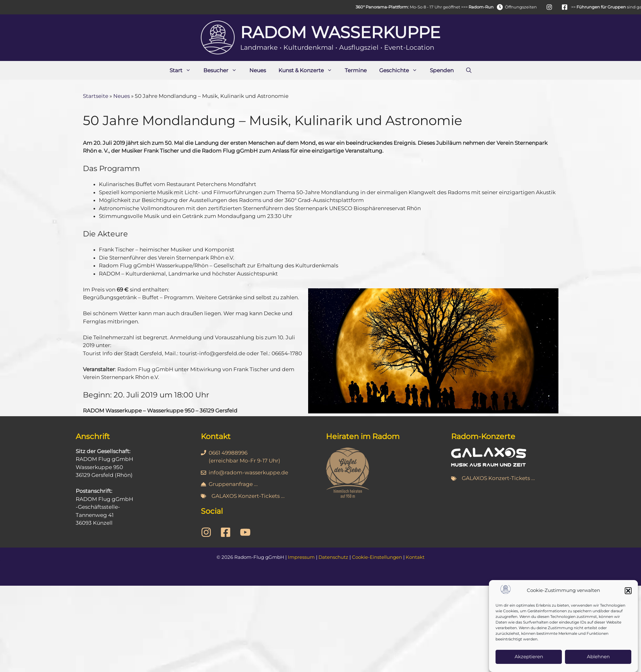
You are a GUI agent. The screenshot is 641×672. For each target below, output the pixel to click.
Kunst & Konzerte (308, 70)
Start (183, 70)
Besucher (223, 70)
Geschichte (401, 70)
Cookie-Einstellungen (377, 557)
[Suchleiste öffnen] (469, 70)
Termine (356, 70)
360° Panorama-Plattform (390, 7)
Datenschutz (333, 557)
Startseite (96, 96)
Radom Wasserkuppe (340, 32)
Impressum (301, 557)
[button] (628, 599)
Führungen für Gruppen (609, 7)
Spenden (442, 70)
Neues (258, 70)
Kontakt (415, 557)
